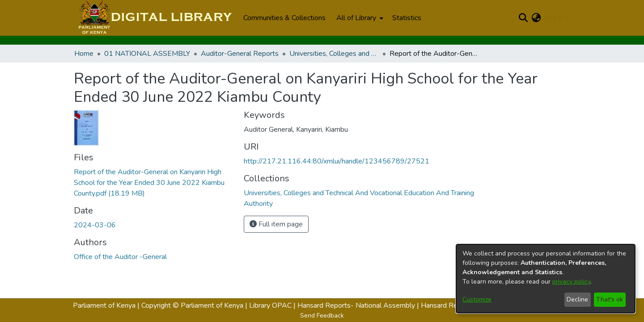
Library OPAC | (273, 305)
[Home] (154, 18)
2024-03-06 (95, 225)
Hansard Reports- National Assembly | (359, 305)
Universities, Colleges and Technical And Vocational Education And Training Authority (334, 54)
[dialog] (546, 279)
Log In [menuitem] (554, 18)
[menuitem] (359, 18)
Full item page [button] (276, 224)
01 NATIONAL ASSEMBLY (147, 54)
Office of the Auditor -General (120, 257)
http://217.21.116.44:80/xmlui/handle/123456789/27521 (337, 161)
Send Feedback (322, 316)
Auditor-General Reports (240, 54)
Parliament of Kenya (104, 305)
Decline (577, 299)
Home (84, 54)
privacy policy (571, 282)
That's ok (610, 299)
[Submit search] (523, 18)
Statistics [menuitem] (407, 18)
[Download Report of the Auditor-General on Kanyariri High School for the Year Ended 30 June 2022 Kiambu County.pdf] (149, 183)
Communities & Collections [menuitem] (284, 18)
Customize (477, 299)
